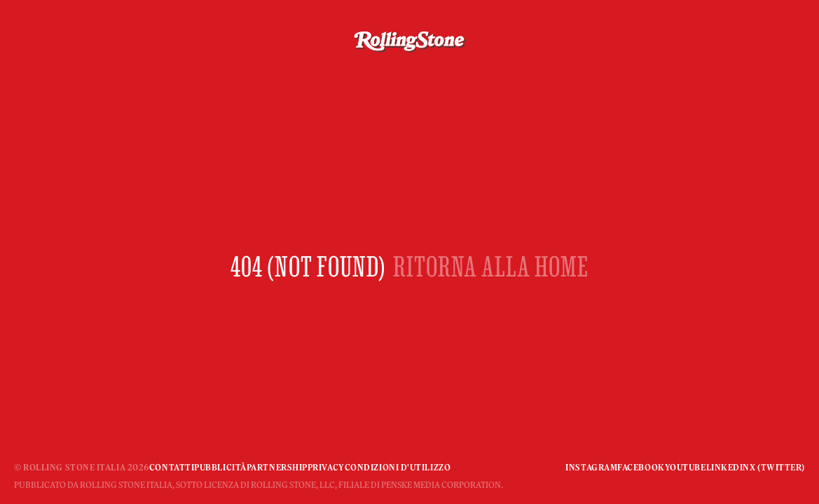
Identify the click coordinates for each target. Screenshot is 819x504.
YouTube (686, 467)
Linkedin (728, 467)
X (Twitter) (777, 467)
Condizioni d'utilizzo (398, 467)
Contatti (172, 467)
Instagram (591, 467)
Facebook (641, 467)
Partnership (277, 467)
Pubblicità (220, 467)
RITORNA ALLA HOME (491, 266)
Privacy (326, 467)
